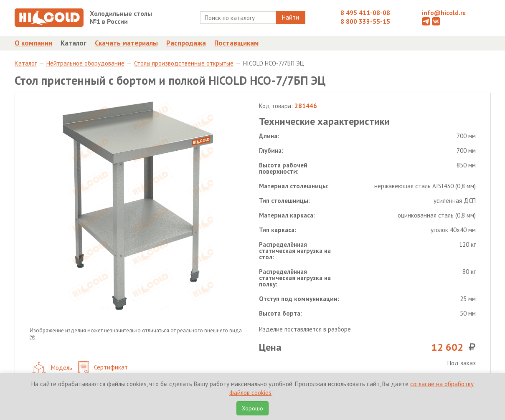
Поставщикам (236, 43)
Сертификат (103, 368)
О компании (33, 43)
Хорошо (252, 408)
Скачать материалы (126, 43)
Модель (52, 368)
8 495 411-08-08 (365, 13)
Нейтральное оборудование (85, 63)
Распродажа (186, 43)
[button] (32, 338)
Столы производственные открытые (184, 63)
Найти (291, 17)
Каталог (74, 43)
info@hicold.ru (444, 13)
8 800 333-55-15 (365, 22)
